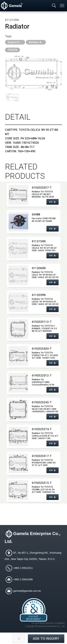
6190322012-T (42, 376)
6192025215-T (42, 483)
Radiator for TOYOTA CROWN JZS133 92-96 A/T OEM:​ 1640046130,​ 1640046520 (44, 489)
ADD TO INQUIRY (46, 639)
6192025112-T (42, 322)
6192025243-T (42, 402)
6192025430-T (42, 349)
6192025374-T (42, 429)
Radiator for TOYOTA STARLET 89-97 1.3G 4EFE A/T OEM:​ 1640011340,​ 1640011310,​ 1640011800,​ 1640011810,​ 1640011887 (45, 355)
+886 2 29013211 (23, 568)
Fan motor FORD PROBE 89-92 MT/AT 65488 (44, 220)
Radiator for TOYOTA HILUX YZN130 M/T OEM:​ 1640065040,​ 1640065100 (45, 409)
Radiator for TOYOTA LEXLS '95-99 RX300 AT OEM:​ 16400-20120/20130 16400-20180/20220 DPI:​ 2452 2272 (45, 275)
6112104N (39, 241)
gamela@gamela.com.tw (27, 591)
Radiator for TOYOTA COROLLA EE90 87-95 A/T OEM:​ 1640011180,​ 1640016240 (45, 436)
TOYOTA (13, 50)
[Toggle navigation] (62, 6)
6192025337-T (42, 188)
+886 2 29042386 (23, 579)
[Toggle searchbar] (54, 6)
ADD (51, 202)
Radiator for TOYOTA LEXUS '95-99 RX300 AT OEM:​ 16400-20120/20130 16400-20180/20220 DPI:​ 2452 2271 (45, 302)
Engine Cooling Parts (16, 42)
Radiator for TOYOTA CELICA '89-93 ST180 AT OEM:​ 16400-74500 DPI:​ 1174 (44, 248)
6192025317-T (42, 456)
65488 (36, 214)
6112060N (39, 268)
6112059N (39, 295)
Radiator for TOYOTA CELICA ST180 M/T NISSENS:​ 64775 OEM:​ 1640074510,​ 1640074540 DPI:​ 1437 (45, 194)
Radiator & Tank (37, 42)
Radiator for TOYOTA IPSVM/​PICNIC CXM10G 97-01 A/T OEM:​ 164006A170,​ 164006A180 (44, 463)
